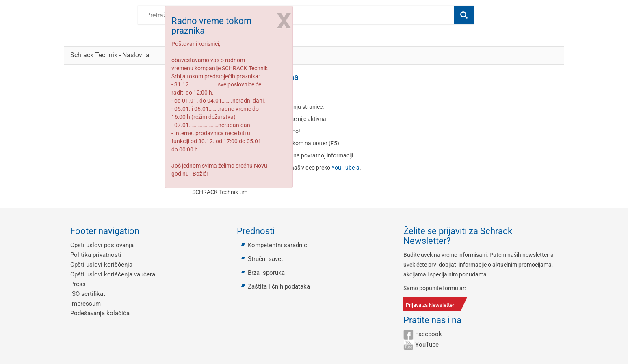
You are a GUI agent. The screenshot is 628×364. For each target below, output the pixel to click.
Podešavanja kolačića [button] (100, 313)
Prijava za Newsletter (430, 305)
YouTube (427, 345)
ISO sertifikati (89, 294)
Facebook (429, 334)
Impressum (86, 304)
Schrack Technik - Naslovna (110, 55)
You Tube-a (345, 168)
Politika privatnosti (96, 255)
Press (78, 284)
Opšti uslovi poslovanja (102, 245)
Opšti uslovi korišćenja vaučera (113, 274)
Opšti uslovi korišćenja (101, 265)
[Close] (283, 19)
